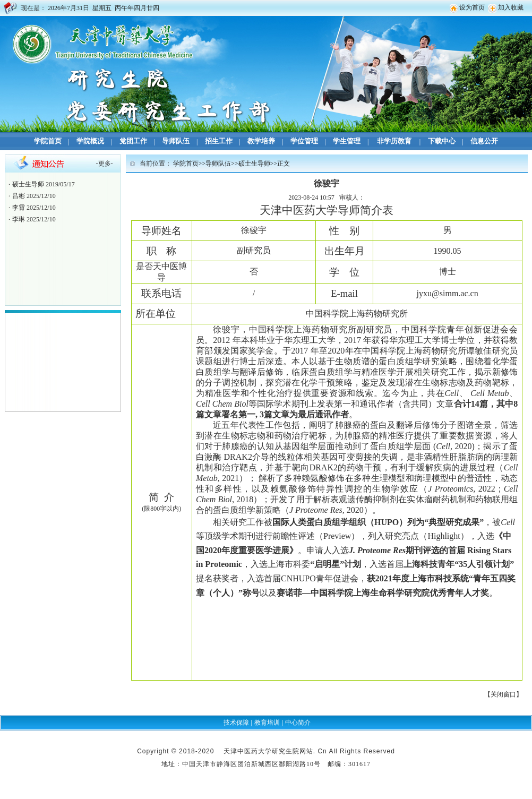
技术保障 (236, 723)
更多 (105, 164)
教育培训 (267, 723)
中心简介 (298, 723)
